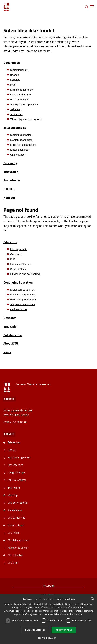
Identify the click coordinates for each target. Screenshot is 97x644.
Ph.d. (13, 85)
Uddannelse (12, 63)
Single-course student (23, 304)
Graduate (16, 254)
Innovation (11, 172)
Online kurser (18, 155)
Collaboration (13, 335)
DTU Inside (13, 533)
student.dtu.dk (16, 525)
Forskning (10, 163)
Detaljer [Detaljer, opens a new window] (79, 614)
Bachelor (15, 75)
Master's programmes (23, 295)
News (7, 352)
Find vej (12, 450)
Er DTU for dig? (19, 99)
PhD (13, 259)
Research (10, 318)
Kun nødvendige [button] (35, 630)
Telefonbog (14, 442)
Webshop (13, 495)
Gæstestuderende (20, 95)
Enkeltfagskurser (20, 150)
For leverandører (17, 480)
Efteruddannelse (15, 128)
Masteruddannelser (21, 140)
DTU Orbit (13, 563)
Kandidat (15, 80)
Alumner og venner (18, 548)
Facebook (49, 586)
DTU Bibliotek (15, 555)
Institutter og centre (19, 457)
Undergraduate (19, 249)
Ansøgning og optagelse (24, 104)
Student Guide (18, 269)
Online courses (19, 309)
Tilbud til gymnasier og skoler (27, 119)
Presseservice (15, 465)
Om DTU (9, 189)
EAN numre (14, 488)
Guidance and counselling (25, 274)
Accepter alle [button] (64, 630)
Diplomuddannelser (21, 135)
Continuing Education (18, 282)
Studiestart (16, 114)
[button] (92, 7)
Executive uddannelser (23, 145)
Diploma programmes (22, 290)
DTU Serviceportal (18, 503)
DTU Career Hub (16, 518)
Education (10, 242)
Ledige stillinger (17, 472)
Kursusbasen (15, 510)
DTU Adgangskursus (19, 540)
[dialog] (48, 619)
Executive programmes (23, 299)
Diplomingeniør (19, 70)
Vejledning (16, 109)
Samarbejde (12, 180)
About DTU (11, 344)
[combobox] (93, 598)
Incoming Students (21, 264)
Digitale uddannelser (22, 90)
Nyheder (9, 198)
